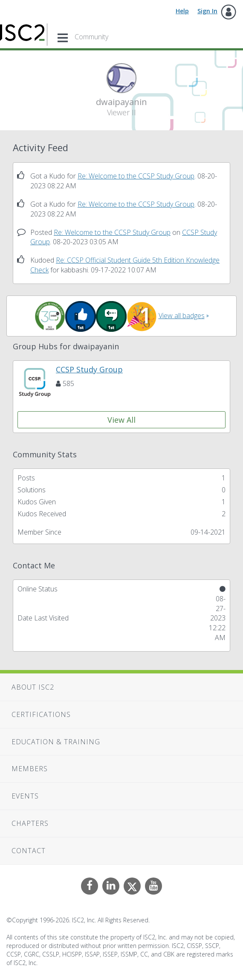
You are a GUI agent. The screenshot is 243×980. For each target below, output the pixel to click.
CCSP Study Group (89, 369)
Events (25, 796)
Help (182, 11)
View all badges (182, 316)
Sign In (207, 11)
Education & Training (56, 742)
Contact (29, 851)
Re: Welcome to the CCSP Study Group (136, 176)
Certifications (41, 714)
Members (30, 769)
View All (121, 420)
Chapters (30, 823)
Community (91, 37)
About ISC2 (33, 687)
